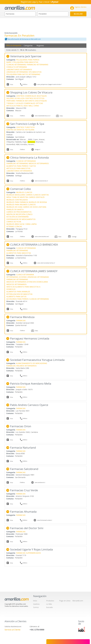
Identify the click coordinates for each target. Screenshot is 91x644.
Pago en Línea (65, 601)
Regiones (40, 46)
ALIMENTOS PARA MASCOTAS (19, 253)
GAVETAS (45, 195)
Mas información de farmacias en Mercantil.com (24, 39)
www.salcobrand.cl (40, 482)
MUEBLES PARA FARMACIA (17, 202)
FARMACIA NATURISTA (25, 101)
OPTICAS (39, 103)
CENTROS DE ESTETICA (35, 98)
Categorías (28, 46)
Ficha (12, 85)
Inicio (35, 601)
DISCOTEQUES (41, 101)
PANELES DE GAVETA (15, 209)
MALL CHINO (34, 106)
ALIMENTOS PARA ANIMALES (18, 292)
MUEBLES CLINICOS (24, 192)
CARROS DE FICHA (14, 222)
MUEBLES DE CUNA (14, 207)
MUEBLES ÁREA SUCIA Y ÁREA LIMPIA (21, 224)
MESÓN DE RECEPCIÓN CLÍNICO (19, 214)
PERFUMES (11, 101)
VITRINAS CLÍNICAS (14, 226)
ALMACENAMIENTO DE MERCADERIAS (32, 363)
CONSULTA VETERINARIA (17, 67)
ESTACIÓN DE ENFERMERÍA (17, 217)
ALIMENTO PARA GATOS (16, 297)
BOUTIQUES (42, 96)
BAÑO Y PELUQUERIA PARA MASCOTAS (22, 62)
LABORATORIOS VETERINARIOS (19, 69)
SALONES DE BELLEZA (15, 98)
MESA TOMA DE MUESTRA (17, 197)
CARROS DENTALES (37, 197)
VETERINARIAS (34, 74)
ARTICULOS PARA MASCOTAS (18, 168)
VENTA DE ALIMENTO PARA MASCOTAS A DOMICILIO (23, 288)
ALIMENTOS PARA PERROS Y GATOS (21, 166)
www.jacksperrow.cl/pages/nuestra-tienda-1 (49, 84)
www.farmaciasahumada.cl (45, 520)
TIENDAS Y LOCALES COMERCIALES (21, 103)
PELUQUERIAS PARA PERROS (28, 60)
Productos (50, 601)
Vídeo (61, 116)
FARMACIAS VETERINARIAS (37, 65)
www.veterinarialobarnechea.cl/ (46, 263)
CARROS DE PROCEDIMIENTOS (19, 212)
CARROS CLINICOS (33, 195)
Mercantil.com (78, 601)
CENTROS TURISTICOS (25, 127)
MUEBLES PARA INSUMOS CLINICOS (21, 205)
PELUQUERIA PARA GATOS (17, 74)
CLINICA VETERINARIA (25, 275)
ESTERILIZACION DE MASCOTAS (19, 294)
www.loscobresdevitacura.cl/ (43, 116)
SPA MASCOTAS (35, 72)
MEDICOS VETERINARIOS (39, 163)
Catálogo (74, 237)
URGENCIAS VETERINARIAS (17, 72)
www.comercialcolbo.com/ (42, 237)
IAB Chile (82, 629)
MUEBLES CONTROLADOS (17, 200)
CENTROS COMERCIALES (26, 96)
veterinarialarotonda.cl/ (41, 181)
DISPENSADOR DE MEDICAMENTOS (21, 219)
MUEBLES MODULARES (16, 195)
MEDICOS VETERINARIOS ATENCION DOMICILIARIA (27, 282)
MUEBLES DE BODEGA (38, 202)
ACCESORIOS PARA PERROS (17, 299)
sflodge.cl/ (38, 149)
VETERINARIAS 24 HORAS (17, 277)
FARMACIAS (21, 320)
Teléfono (25, 84)
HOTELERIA (30, 130)
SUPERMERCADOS (33, 553)
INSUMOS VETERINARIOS (26, 366)
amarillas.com (20, 8)
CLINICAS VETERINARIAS (16, 65)
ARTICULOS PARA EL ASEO (17, 106)
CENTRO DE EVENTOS (15, 130)
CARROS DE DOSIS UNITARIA (35, 207)
